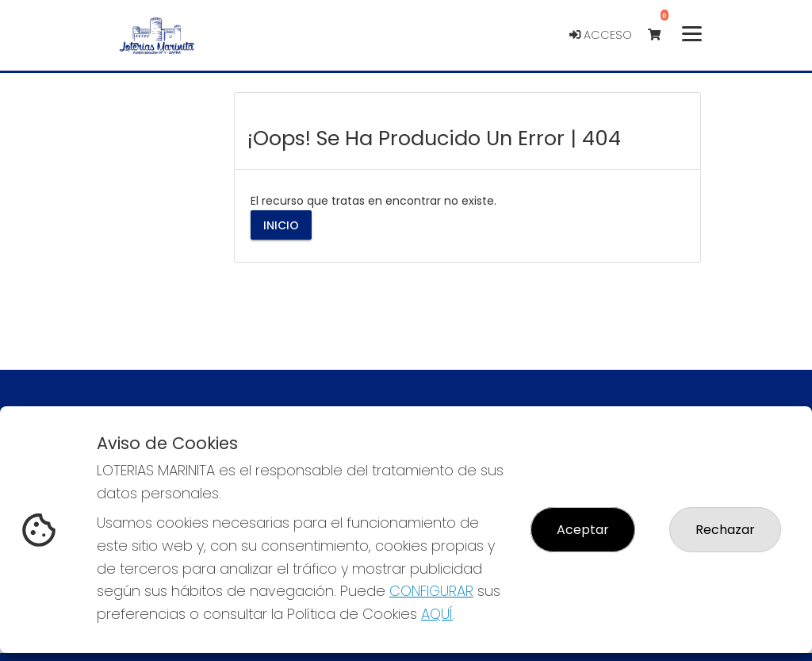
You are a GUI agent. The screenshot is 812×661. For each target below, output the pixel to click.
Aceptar (583, 530)
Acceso (601, 35)
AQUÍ (437, 614)
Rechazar (725, 530)
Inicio (281, 225)
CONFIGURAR (431, 591)
